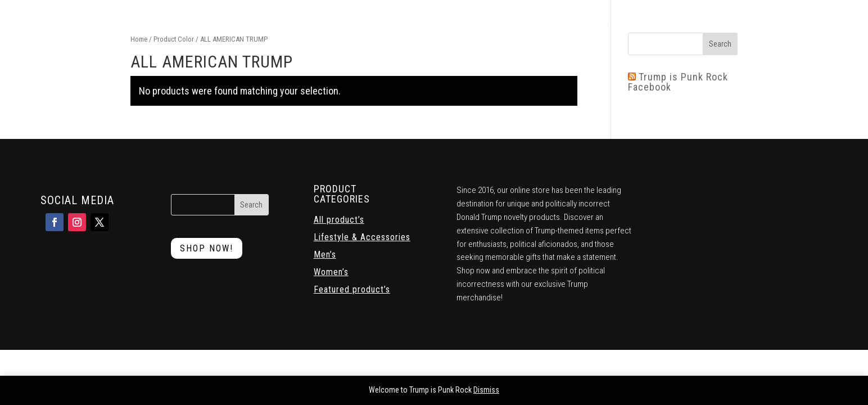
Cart (569, 24)
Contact (617, 24)
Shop (286, 24)
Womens (435, 24)
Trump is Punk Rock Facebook (678, 82)
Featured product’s (352, 290)
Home (255, 24)
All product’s (339, 220)
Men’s (325, 255)
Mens (399, 24)
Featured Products (342, 24)
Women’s (331, 272)
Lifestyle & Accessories (505, 24)
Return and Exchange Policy (696, 24)
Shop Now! (207, 248)
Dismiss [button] (486, 390)
